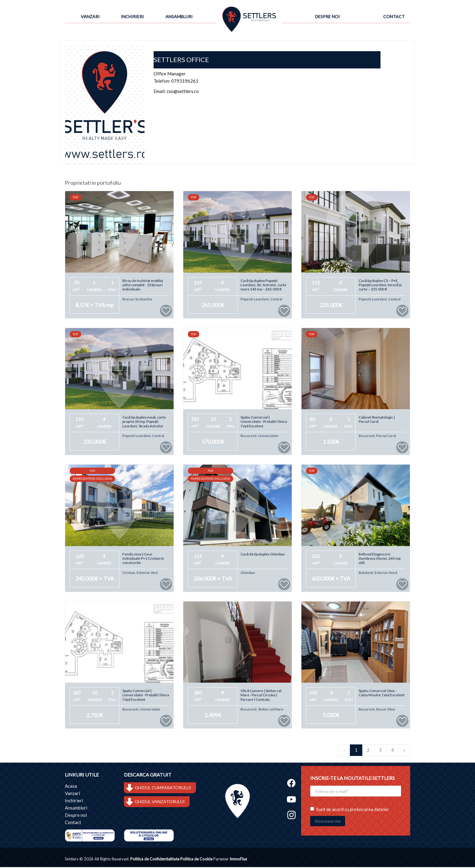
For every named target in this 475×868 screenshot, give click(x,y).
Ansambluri (179, 17)
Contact (394, 17)
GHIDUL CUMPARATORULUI (163, 789)
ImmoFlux (238, 860)
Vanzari (90, 17)
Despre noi (327, 17)
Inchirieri (132, 17)
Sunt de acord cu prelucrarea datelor (350, 807)
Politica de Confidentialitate (155, 860)
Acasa (71, 787)
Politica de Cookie (196, 860)
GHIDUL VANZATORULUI (160, 803)
